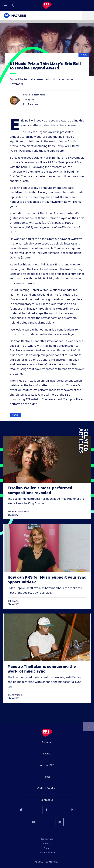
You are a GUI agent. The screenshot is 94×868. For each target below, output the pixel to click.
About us (47, 742)
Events (47, 754)
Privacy (47, 848)
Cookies (47, 844)
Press (47, 777)
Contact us (47, 800)
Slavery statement (47, 853)
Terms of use (47, 839)
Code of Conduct (47, 788)
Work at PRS (47, 765)
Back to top (88, 728)
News (84, 55)
